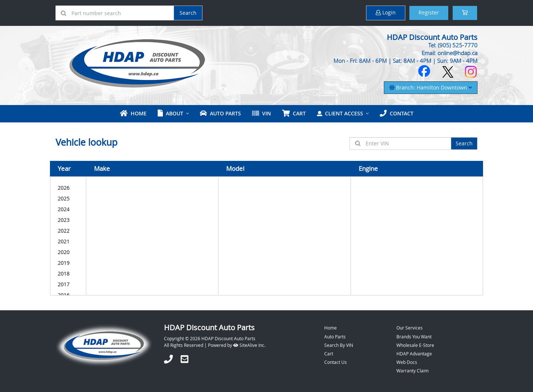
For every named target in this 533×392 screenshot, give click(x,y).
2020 (68, 252)
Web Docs (407, 362)
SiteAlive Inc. (249, 345)
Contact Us (336, 362)
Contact (397, 113)
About (170, 113)
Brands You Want (414, 337)
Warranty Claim (413, 371)
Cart (329, 354)
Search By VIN (339, 345)
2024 (68, 209)
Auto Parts (220, 113)
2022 (68, 231)
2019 (68, 263)
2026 (68, 188)
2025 (68, 198)
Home (133, 113)
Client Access (340, 113)
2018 (68, 273)
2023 (68, 220)
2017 (68, 284)
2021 (68, 241)
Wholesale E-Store (415, 345)
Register (429, 12)
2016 (68, 295)
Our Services (410, 328)
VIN (262, 113)
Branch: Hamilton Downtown (431, 87)
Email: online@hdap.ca (450, 53)
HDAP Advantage (414, 354)
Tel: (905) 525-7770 (453, 45)
